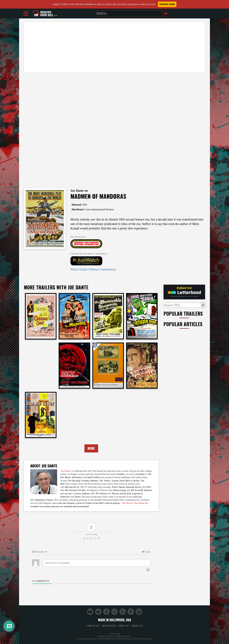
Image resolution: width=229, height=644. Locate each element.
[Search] (203, 305)
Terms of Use (93, 626)
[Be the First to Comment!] (97, 563)
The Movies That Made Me (135, 503)
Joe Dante (66, 471)
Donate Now (167, 4)
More (91, 448)
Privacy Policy (109, 626)
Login (146, 552)
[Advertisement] (114, 47)
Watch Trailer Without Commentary (93, 269)
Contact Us (137, 626)
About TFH (124, 626)
